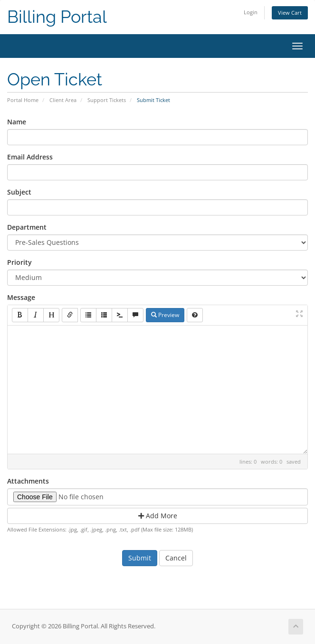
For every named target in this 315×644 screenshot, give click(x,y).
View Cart (290, 13)
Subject (19, 192)
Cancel (176, 558)
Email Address (30, 157)
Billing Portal (57, 17)
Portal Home (23, 100)
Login (251, 12)
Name (17, 122)
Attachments (28, 481)
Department (27, 227)
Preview (165, 315)
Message (21, 297)
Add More (158, 516)
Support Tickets (107, 100)
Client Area (63, 100)
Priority (19, 262)
